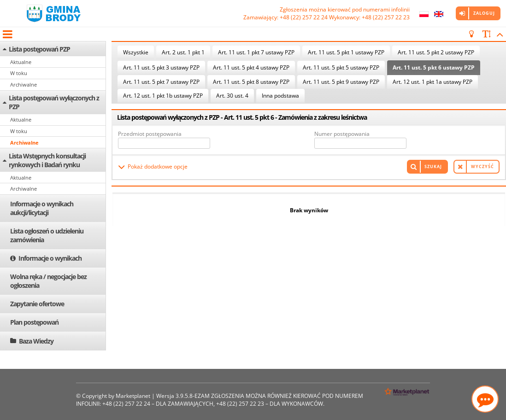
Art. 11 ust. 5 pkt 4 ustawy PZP (251, 67)
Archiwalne (24, 85)
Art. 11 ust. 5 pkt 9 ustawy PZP (341, 82)
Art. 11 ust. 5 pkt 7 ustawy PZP (161, 82)
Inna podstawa (280, 96)
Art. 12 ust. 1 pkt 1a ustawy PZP (432, 82)
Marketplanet (133, 396)
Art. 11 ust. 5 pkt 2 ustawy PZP (436, 52)
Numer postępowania (342, 134)
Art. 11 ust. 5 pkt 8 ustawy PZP (251, 82)
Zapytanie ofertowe (37, 304)
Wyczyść (482, 166)
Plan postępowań (34, 322)
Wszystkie (136, 52)
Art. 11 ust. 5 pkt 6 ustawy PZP (434, 67)
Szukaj (433, 166)
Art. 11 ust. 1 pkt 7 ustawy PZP (256, 52)
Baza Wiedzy (36, 341)
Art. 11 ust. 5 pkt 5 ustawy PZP (341, 67)
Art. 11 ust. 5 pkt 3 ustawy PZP (161, 67)
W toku (19, 73)
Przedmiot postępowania (150, 134)
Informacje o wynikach (50, 258)
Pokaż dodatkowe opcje (158, 166)
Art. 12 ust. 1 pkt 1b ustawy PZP (163, 96)
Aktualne (21, 62)
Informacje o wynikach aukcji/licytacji (42, 208)
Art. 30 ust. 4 (232, 96)
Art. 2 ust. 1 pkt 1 (183, 52)
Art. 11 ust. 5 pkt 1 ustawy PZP (346, 52)
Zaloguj (484, 13)
